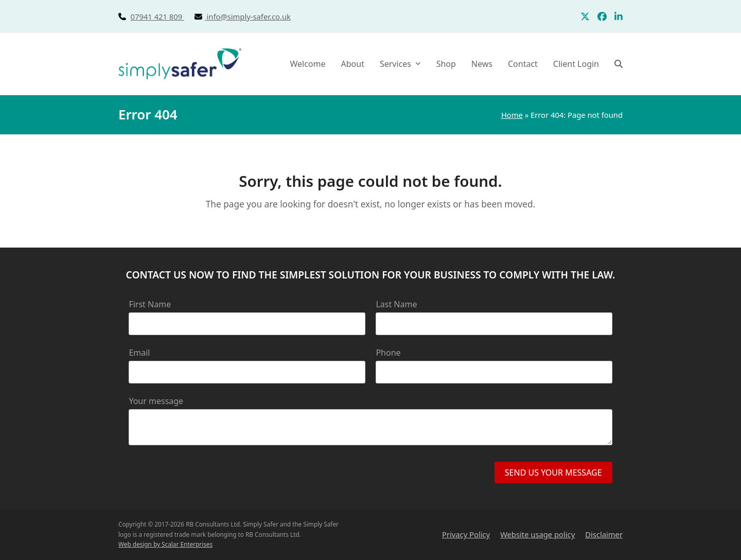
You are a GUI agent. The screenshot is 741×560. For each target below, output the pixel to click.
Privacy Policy (466, 534)
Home (512, 115)
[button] (619, 64)
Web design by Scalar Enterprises (165, 544)
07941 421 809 (169, 16)
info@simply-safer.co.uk (249, 16)
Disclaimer (604, 534)
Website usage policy (537, 534)
